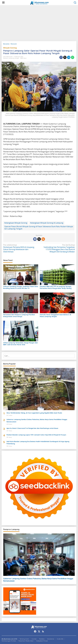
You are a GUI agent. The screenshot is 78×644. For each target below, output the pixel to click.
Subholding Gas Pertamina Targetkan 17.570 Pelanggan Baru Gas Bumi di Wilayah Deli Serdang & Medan (58, 248)
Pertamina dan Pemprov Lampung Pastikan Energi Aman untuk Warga (19, 316)
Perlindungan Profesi (9, 641)
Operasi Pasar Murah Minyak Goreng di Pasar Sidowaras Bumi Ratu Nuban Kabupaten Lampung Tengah (39, 228)
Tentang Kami (24, 639)
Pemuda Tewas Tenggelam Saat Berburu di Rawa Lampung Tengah (55, 316)
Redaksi (42, 639)
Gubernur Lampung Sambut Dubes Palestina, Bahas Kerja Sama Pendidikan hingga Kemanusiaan (37, 421)
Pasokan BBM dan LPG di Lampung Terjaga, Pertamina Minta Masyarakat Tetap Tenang (56, 287)
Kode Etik (60, 639)
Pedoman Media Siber (26, 641)
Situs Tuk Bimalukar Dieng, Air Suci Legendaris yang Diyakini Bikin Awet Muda (34, 413)
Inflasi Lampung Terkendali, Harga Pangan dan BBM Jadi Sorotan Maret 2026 (21, 344)
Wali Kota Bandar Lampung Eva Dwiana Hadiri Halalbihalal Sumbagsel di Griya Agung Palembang (38, 443)
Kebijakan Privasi (42, 641)
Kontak (34, 639)
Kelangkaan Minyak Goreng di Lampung (47, 223)
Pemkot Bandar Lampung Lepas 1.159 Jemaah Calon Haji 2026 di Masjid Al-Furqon (36, 435)
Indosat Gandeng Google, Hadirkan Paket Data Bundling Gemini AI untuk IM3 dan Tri (21, 287)
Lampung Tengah (14, 58)
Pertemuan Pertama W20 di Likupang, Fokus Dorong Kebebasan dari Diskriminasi (20, 248)
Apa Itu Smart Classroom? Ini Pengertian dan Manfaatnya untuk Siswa (32, 428)
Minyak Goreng (10, 48)
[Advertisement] (39, 23)
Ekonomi (6, 58)
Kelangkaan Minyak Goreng (16, 223)
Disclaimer (51, 639)
